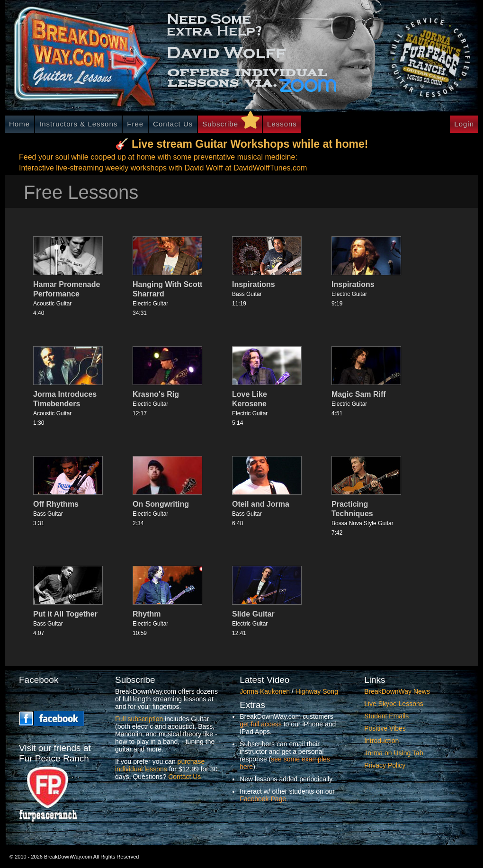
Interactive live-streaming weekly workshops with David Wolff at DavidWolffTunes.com (163, 168)
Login (464, 124)
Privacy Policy (385, 765)
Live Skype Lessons (394, 704)
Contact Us (173, 124)
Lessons (282, 124)
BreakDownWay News (397, 691)
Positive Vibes (385, 728)
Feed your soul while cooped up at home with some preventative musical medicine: (158, 157)
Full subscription (139, 719)
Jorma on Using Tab (394, 753)
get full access (261, 724)
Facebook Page (263, 799)
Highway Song (317, 691)
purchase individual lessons (160, 765)
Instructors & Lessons (78, 124)
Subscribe (220, 124)
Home (19, 124)
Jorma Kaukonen (265, 691)
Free (135, 124)
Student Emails (386, 716)
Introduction (381, 741)
